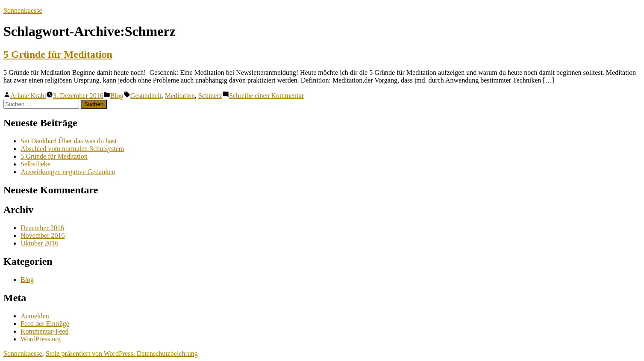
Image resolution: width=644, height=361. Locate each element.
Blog (117, 96)
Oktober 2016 (39, 243)
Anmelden (35, 316)
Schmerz (210, 96)
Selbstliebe (35, 164)
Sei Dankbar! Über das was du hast (69, 141)
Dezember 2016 (42, 228)
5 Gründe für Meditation (58, 54)
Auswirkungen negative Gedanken (68, 172)
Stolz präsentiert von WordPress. (91, 354)
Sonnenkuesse (23, 10)
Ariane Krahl (28, 96)
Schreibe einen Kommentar (266, 96)
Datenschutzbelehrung (167, 354)
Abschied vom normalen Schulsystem (72, 149)
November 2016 (43, 235)
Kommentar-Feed (45, 331)
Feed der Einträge (45, 324)
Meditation (180, 96)
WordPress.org (41, 339)
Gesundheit (146, 96)
